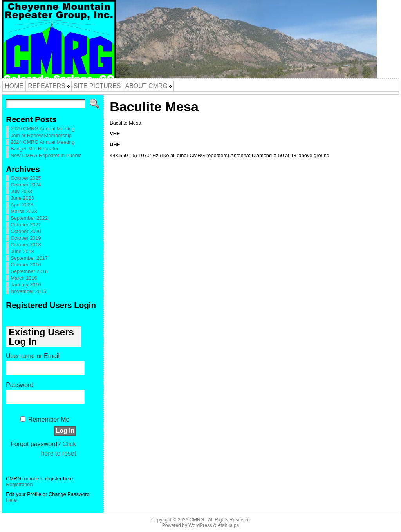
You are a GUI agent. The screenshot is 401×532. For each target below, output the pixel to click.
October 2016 (26, 265)
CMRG (197, 520)
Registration (19, 484)
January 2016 (26, 285)
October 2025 (26, 178)
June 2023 (22, 198)
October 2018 (26, 245)
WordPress (200, 525)
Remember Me (49, 419)
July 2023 (21, 191)
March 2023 (24, 211)
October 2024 (26, 185)
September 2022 (29, 218)
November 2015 (28, 291)
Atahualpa (228, 525)
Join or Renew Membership (41, 135)
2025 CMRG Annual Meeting (42, 129)
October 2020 (26, 231)
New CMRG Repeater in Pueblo (46, 155)
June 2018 (22, 251)
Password (20, 385)
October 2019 (26, 238)
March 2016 (24, 278)
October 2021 (26, 225)
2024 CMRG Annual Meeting (42, 142)
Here (11, 500)
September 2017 (29, 258)
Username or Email (33, 356)
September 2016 (29, 271)
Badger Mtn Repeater (34, 149)
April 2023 (22, 205)
